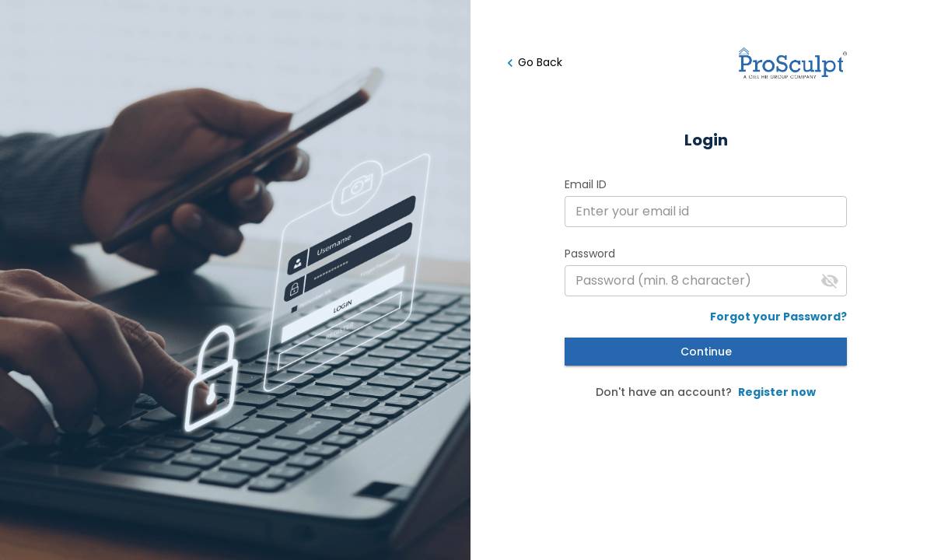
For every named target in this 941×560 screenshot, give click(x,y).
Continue (706, 352)
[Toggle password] (830, 281)
